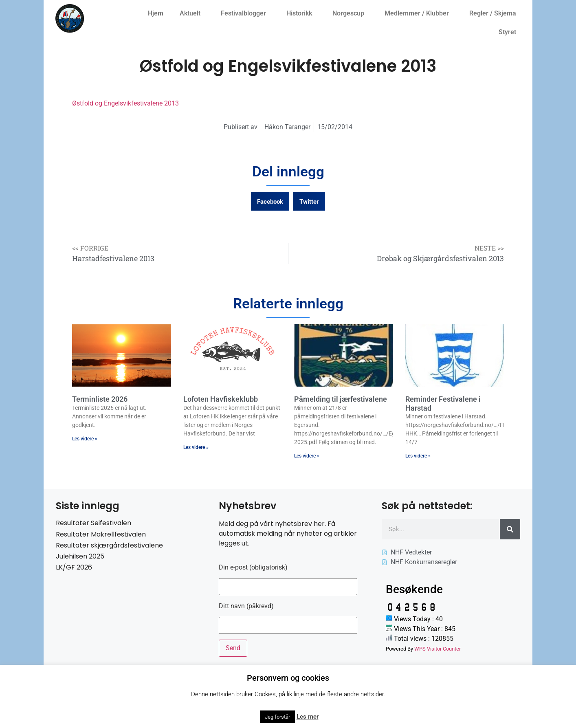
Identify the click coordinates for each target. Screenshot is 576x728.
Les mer (308, 717)
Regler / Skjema (495, 13)
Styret (509, 32)
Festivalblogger (245, 13)
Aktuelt (192, 13)
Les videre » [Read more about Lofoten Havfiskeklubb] (196, 447)
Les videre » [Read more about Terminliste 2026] (85, 439)
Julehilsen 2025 (80, 556)
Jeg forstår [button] (277, 717)
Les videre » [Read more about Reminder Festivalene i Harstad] (418, 456)
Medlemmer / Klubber (419, 13)
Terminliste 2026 (100, 399)
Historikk (301, 13)
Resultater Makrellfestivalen (101, 534)
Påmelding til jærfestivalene (341, 399)
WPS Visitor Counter (437, 649)
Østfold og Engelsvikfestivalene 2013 (125, 103)
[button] (270, 201)
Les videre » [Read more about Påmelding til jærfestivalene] (307, 456)
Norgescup (350, 13)
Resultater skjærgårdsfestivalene (109, 545)
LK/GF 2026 (74, 567)
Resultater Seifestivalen (93, 523)
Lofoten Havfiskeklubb (221, 399)
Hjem (156, 13)
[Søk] (510, 529)
